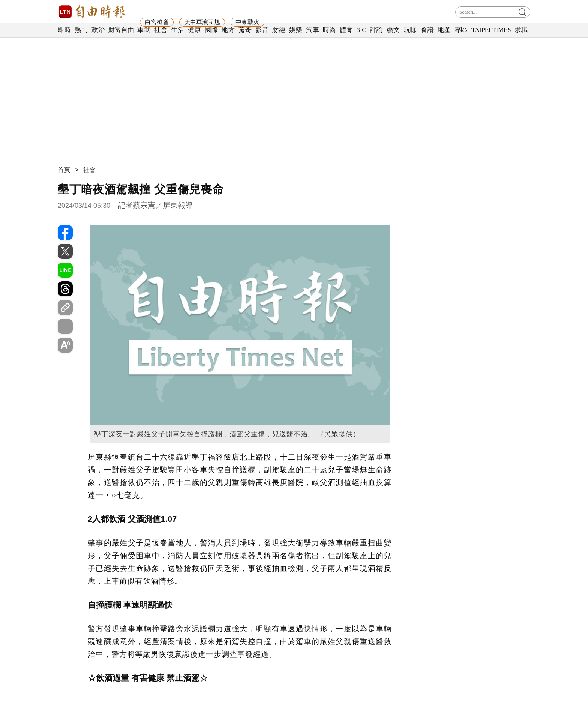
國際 (211, 30)
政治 (98, 30)
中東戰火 (247, 22)
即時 (64, 30)
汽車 (313, 30)
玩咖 (410, 30)
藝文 (394, 30)
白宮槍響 (157, 22)
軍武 (144, 30)
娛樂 (296, 30)
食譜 (427, 30)
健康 (194, 30)
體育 (346, 30)
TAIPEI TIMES (491, 30)
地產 (444, 30)
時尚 (329, 30)
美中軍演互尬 (202, 22)
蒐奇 (245, 30)
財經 (279, 30)
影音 (262, 30)
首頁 (64, 170)
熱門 (81, 30)
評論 (377, 30)
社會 (161, 30)
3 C (361, 30)
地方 (228, 30)
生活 (178, 30)
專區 (461, 30)
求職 (521, 30)
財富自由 (121, 30)
